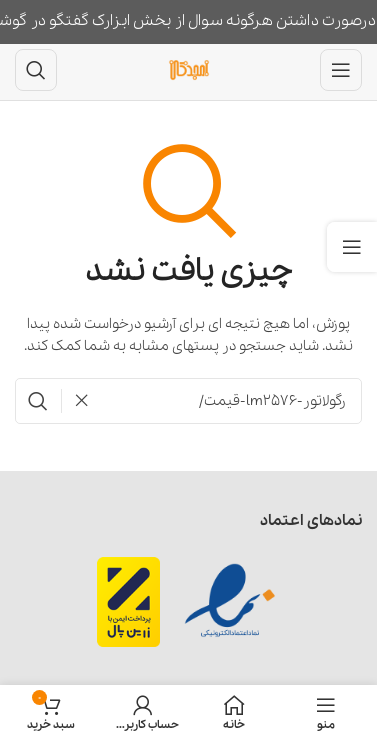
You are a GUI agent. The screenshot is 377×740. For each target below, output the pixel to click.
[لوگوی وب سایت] (189, 69)
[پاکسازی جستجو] (76, 401)
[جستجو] (36, 70)
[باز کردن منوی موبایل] (341, 70)
